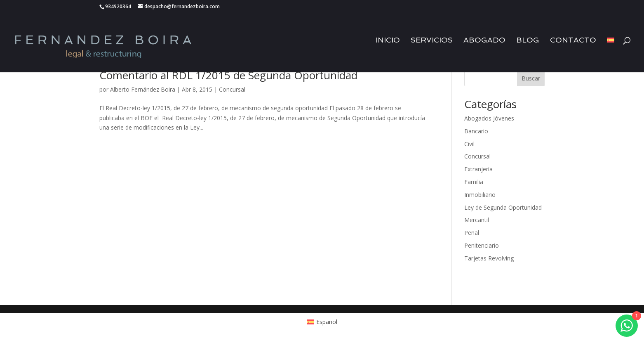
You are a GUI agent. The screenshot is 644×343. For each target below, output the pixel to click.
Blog (528, 45)
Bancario (476, 131)
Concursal (232, 89)
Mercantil (477, 220)
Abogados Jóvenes (489, 118)
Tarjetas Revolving (489, 258)
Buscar (531, 78)
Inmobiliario (480, 195)
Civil (469, 144)
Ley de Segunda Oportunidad (503, 207)
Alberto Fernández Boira (143, 89)
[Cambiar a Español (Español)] (322, 322)
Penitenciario (482, 245)
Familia (474, 182)
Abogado (484, 45)
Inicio (388, 45)
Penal (472, 233)
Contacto (573, 45)
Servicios (432, 45)
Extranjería (478, 169)
